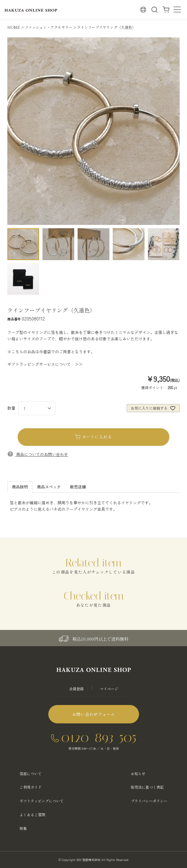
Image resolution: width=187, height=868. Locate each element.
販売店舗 (78, 487)
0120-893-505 (99, 737)
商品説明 (20, 487)
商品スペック (49, 487)
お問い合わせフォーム (94, 714)
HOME (14, 27)
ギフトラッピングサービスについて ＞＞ (45, 364)
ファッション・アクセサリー (49, 27)
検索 (154, 9)
